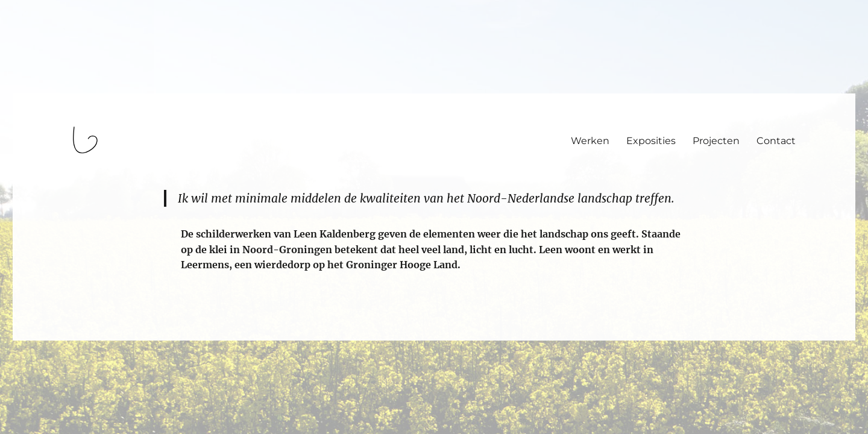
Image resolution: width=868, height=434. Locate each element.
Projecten (716, 141)
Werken (590, 141)
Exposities (651, 141)
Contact (776, 141)
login (32, 335)
